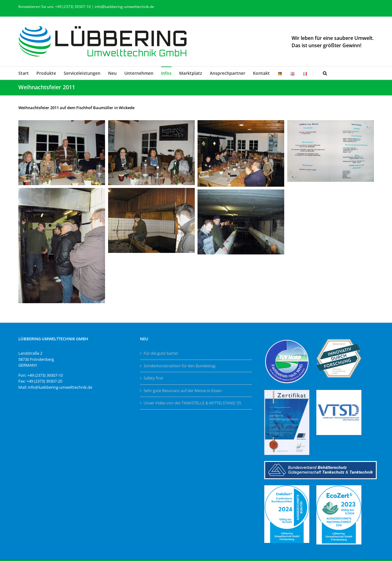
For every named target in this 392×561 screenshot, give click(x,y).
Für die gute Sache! (161, 353)
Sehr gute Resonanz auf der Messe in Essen (183, 391)
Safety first (153, 378)
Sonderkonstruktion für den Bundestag (179, 366)
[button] (325, 73)
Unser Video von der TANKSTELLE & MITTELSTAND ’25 (192, 403)
